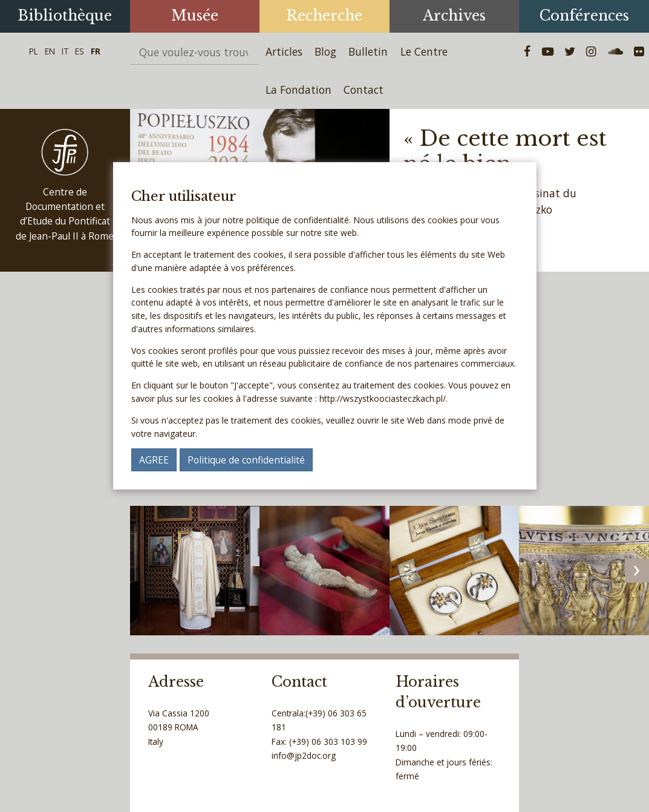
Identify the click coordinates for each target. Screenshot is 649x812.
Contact (364, 90)
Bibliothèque (65, 15)
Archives (454, 15)
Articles (284, 51)
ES (80, 51)
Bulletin (368, 51)
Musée (195, 15)
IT (65, 51)
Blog (325, 51)
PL (34, 51)
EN (50, 51)
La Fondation (298, 90)
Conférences (584, 15)
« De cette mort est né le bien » (505, 151)
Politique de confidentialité (246, 460)
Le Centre (424, 51)
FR (96, 51)
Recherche (324, 15)
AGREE (154, 460)
